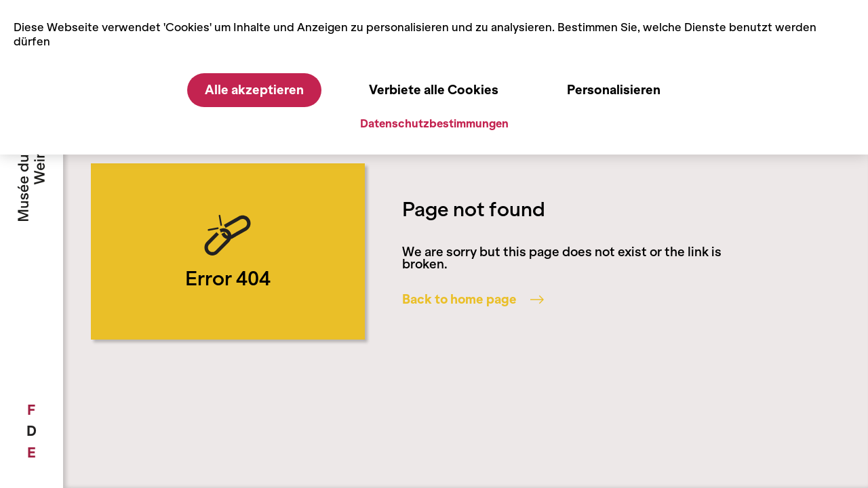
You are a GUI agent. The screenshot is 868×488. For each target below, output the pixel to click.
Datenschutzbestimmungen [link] (434, 123)
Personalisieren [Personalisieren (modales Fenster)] (614, 90)
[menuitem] (32, 410)
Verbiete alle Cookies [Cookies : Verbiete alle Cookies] (434, 90)
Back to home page (473, 300)
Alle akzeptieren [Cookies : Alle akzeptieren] (254, 90)
